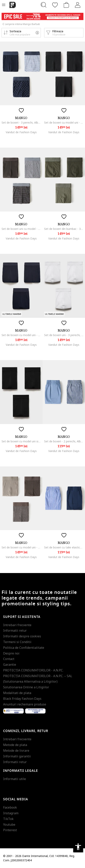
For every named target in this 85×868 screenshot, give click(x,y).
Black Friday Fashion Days (22, 699)
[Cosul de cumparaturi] (66, 5)
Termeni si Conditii (17, 642)
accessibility (78, 847)
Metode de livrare (16, 751)
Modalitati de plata (17, 693)
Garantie (10, 665)
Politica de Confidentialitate (24, 648)
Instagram (11, 813)
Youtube (9, 825)
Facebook (10, 807)
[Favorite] (55, 5)
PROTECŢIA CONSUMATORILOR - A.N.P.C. (33, 670)
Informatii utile (15, 779)
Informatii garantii (17, 756)
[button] (21, 33)
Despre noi (11, 653)
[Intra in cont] (78, 5)
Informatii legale (21, 771)
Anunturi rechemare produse (25, 704)
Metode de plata (15, 745)
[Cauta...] (44, 5)
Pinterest (10, 830)
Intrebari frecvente (17, 625)
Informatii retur (15, 630)
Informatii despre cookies (22, 636)
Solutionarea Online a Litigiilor (26, 687)
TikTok (8, 819)
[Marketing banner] (42, 16)
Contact (9, 659)
